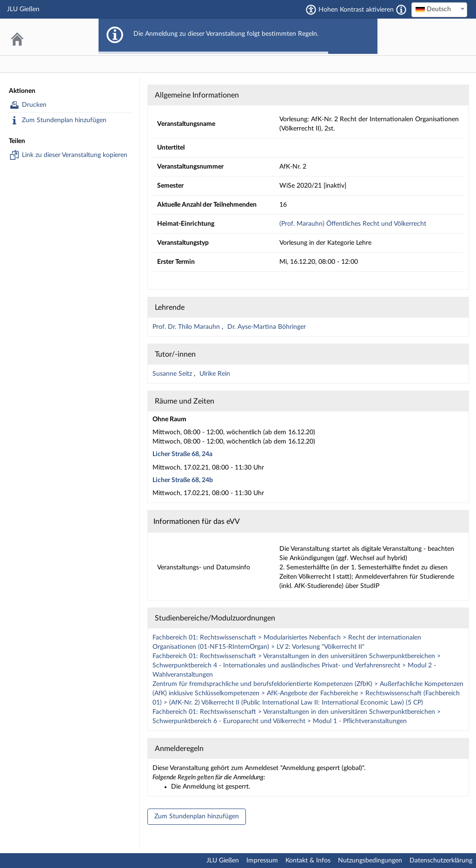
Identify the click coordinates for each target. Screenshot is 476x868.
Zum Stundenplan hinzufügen (64, 120)
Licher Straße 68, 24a (182, 454)
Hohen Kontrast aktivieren (356, 10)
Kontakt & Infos (308, 861)
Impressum (262, 861)
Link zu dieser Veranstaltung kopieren (75, 155)
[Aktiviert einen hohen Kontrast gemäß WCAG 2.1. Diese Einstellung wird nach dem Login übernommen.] (401, 10)
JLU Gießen (223, 861)
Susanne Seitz (173, 374)
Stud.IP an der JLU (432, 37)
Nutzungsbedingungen (370, 861)
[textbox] (439, 9)
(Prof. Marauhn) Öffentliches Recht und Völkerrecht (353, 224)
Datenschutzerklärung (441, 861)
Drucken (34, 105)
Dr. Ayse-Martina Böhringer (267, 327)
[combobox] (439, 10)
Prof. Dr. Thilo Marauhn (187, 327)
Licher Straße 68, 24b (183, 480)
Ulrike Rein (215, 374)
